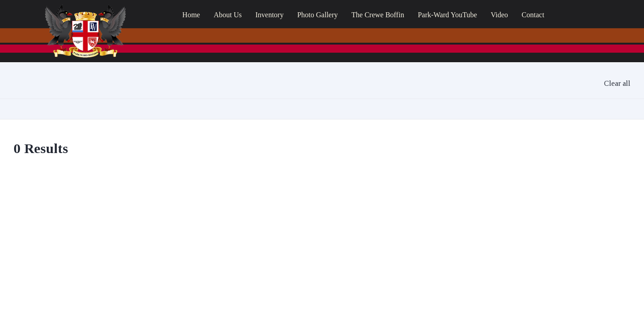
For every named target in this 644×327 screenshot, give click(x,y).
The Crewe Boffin (378, 15)
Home (191, 15)
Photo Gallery (317, 15)
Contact (533, 15)
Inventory (269, 15)
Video (499, 15)
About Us (228, 15)
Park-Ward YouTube (448, 15)
